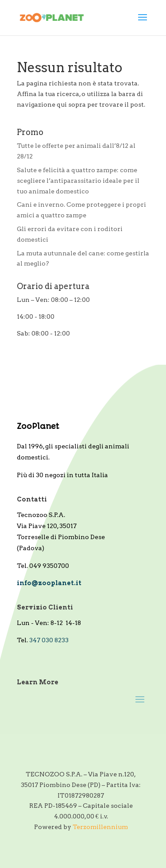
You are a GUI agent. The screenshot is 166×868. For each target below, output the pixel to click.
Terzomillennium (100, 827)
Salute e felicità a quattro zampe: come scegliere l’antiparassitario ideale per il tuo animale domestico (78, 181)
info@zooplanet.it (49, 583)
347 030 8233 (49, 640)
